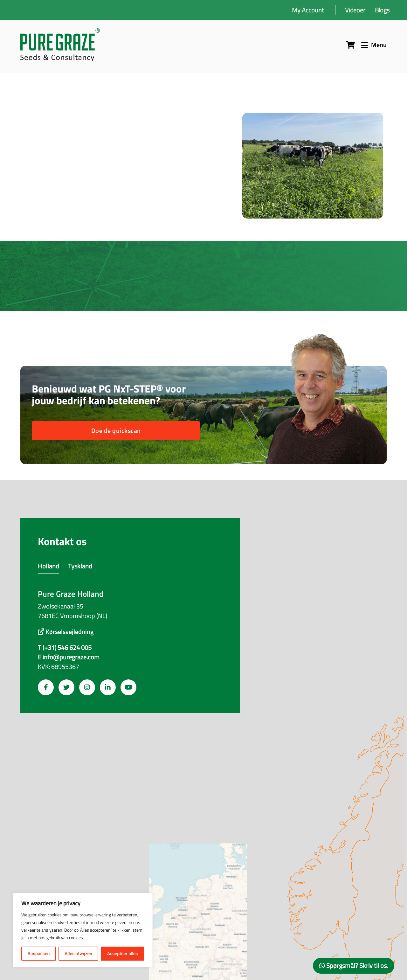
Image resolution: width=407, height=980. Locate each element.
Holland (48, 566)
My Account (308, 10)
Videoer (355, 10)
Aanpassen (38, 954)
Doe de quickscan (116, 431)
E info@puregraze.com (69, 657)
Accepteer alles (123, 954)
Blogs (382, 10)
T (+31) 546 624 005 (65, 648)
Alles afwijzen (78, 954)
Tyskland (80, 566)
